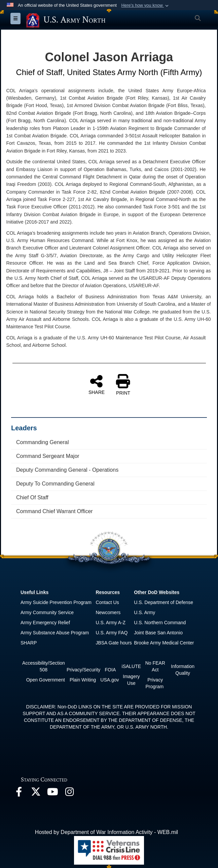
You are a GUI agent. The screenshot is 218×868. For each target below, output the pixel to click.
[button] (146, 5)
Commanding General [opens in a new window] (43, 442)
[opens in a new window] (19, 793)
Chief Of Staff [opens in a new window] (32, 497)
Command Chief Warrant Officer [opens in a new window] (54, 511)
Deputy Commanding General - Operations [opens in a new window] (67, 470)
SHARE (97, 385)
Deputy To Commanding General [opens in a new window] (55, 484)
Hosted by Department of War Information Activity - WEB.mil (106, 832)
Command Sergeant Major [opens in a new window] (48, 456)
